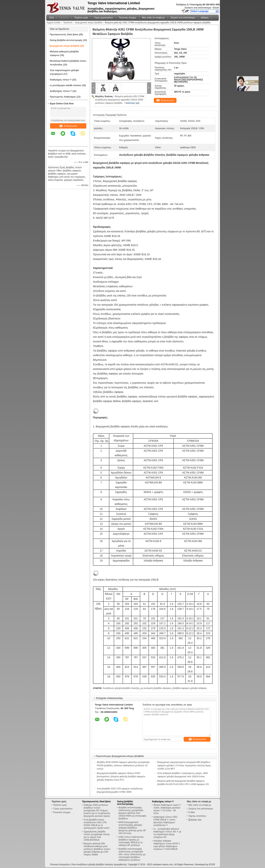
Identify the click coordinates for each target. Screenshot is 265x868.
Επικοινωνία (68, 126)
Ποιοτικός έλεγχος (127, 18)
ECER (212, 865)
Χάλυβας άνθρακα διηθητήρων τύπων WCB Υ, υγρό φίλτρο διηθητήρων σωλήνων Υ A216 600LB (167, 845)
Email (216, 8)
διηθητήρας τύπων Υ (61, 80)
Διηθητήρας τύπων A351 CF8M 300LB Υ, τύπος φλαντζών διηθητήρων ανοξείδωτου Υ (166, 821)
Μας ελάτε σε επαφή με (153, 18)
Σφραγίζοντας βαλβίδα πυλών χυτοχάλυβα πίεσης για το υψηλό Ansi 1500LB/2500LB (97, 836)
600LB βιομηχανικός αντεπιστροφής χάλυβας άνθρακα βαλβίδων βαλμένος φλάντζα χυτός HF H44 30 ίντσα (132, 828)
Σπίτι (52, 18)
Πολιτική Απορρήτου (60, 865)
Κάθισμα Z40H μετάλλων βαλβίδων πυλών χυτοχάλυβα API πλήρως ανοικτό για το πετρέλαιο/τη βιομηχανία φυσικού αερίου (97, 811)
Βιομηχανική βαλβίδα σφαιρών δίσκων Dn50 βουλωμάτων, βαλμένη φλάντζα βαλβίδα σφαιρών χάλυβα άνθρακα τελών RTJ (121, 777)
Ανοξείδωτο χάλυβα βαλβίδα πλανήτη (121, 688)
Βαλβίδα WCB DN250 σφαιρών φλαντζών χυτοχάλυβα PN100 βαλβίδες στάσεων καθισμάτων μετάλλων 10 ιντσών (123, 766)
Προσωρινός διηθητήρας (63, 97)
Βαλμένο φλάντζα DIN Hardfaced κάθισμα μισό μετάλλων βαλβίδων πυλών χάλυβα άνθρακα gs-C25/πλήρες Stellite (97, 849)
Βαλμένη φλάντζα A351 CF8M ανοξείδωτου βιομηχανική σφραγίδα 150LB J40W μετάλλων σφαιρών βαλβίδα (120, 100)
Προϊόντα (64, 18)
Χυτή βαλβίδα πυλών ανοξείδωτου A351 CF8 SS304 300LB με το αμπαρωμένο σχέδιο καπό (97, 824)
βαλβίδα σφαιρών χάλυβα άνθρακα (190, 688)
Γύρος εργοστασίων (103, 18)
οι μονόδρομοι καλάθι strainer (66, 85)
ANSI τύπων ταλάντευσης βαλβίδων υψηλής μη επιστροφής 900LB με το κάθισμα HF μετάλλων (131, 841)
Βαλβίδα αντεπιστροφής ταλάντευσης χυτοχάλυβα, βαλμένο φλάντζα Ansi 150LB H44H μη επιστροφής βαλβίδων (132, 813)
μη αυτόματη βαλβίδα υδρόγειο (156, 688)
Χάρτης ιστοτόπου (197, 816)
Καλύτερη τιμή (132, 103)
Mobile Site (195, 820)
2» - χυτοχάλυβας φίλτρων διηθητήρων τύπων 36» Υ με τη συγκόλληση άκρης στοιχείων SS (167, 833)
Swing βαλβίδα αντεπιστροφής (66, 40)
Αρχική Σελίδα (53, 23)
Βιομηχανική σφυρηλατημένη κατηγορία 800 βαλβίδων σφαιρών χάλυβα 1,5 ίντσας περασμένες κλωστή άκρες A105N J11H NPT (184, 766)
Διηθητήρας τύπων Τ (61, 91)
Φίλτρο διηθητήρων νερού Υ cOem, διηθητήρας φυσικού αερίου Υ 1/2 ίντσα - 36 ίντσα (167, 809)
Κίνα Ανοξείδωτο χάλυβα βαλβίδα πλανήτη (92, 865)
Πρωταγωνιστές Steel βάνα (64, 35)
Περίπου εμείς (81, 18)
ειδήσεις (205, 18)
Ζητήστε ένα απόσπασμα (198, 8)
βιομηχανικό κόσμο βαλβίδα (89, 23)
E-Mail (191, 812)
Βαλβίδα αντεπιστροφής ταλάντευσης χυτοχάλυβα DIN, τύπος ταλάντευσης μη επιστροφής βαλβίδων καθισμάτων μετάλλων (132, 854)
